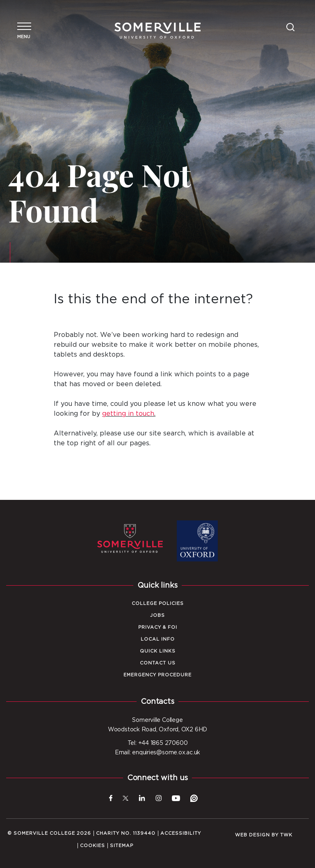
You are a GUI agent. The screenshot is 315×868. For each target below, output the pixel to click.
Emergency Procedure (157, 675)
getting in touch (128, 414)
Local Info (158, 639)
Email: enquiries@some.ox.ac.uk (157, 753)
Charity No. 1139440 (126, 833)
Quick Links (158, 651)
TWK (286, 835)
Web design (252, 835)
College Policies (158, 603)
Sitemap (122, 846)
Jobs (157, 615)
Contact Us (158, 663)
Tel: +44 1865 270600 (158, 743)
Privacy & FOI (158, 627)
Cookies (92, 846)
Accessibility (181, 833)
